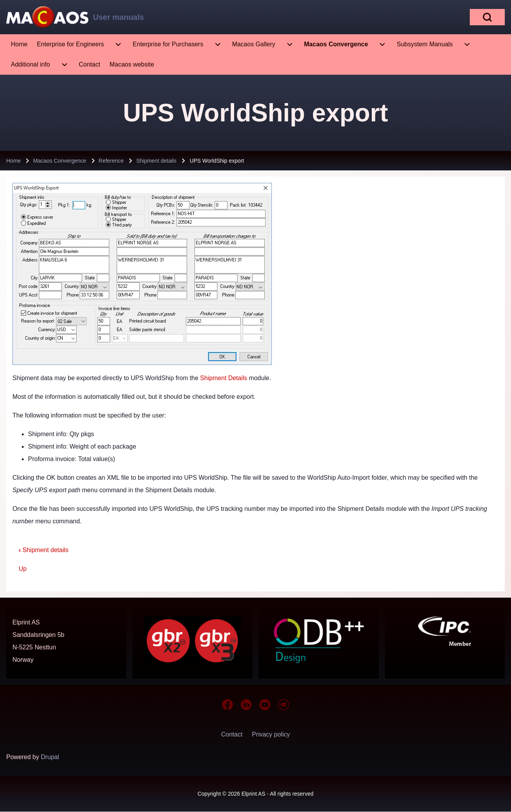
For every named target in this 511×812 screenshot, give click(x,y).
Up (23, 569)
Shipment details (156, 161)
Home (13, 161)
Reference (111, 161)
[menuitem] (19, 44)
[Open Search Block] (487, 17)
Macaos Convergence (59, 161)
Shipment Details (224, 378)
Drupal (50, 757)
